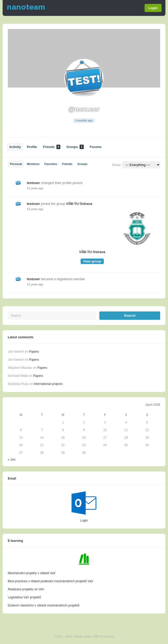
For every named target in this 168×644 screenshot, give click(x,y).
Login (153, 8)
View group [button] (92, 261)
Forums (96, 147)
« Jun (12, 459)
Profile (32, 147)
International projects (48, 384)
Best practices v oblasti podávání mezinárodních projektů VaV (51, 581)
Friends (52, 147)
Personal (16, 164)
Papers (34, 352)
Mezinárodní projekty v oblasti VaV (32, 573)
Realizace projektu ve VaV (26, 589)
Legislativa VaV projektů (24, 597)
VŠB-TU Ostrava (79, 204)
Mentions (33, 164)
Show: (117, 165)
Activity (15, 147)
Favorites (51, 164)
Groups (75, 147)
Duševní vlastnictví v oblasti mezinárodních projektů (44, 605)
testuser (33, 183)
